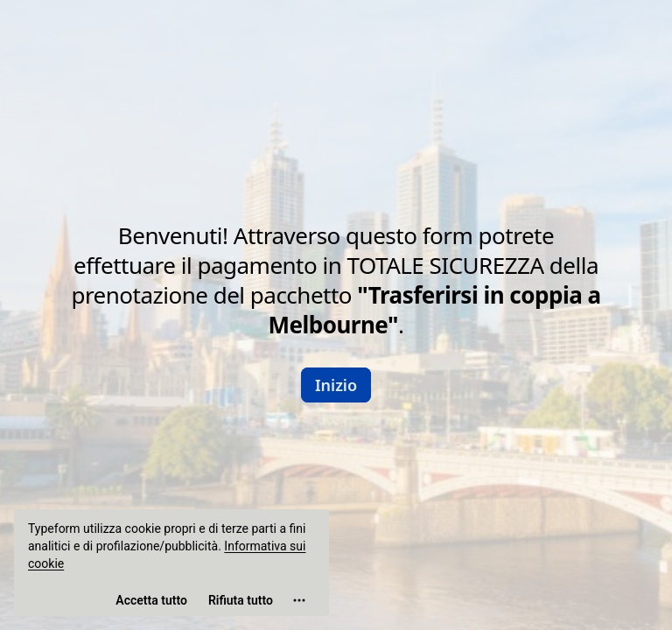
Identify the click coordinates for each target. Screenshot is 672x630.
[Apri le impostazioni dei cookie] (299, 600)
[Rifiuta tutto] (241, 600)
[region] (171, 563)
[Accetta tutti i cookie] (151, 600)
